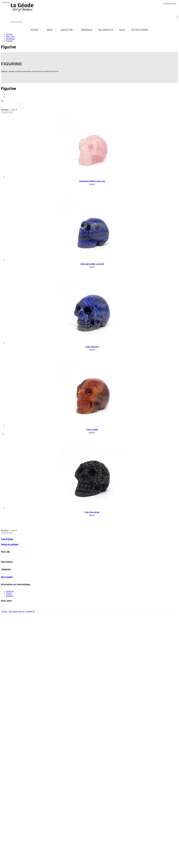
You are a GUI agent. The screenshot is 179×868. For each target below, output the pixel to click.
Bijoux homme (17, 732)
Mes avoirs (10, 816)
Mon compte (7, 807)
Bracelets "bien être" (19, 728)
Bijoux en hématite (19, 730)
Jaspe (70, 644)
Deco (9, 544)
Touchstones (12, 570)
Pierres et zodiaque (10, 627)
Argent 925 (41, 644)
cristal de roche (80, 644)
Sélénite (14, 746)
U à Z (18, 761)
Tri (2, 101)
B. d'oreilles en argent (25, 717)
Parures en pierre (23, 708)
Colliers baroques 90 (24, 723)
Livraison (10, 664)
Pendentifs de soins (14, 554)
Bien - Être (11, 549)
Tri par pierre (140, 30)
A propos (10, 671)
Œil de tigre (21, 791)
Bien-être (67, 30)
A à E (18, 752)
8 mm (28, 701)
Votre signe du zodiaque (16, 632)
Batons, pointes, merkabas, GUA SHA (21, 577)
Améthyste (16, 644)
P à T (18, 759)
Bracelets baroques (23, 726)
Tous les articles (13, 606)
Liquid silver (52, 644)
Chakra (91, 644)
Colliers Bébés (13, 566)
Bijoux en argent (18, 710)
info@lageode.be (20, 842)
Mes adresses (11, 818)
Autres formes (17, 743)
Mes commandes (13, 812)
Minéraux (87, 30)
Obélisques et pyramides (21, 739)
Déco (50, 30)
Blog (122, 30)
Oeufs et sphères (18, 741)
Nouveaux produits (14, 660)
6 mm (28, 699)
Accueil (9, 34)
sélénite (62, 644)
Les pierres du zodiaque (15, 634)
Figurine (11, 581)
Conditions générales (14, 669)
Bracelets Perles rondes (30, 696)
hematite (25, 644)
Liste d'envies (7, 611)
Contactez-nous (170, 3)
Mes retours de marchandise (17, 814)
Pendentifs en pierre (24, 705)
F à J (18, 755)
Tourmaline (21, 786)
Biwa (33, 644)
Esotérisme (11, 558)
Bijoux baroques (17, 719)
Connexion (5, 2)
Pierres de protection (14, 586)
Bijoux (35, 30)
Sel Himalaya (106, 30)
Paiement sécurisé (13, 675)
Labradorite (21, 788)
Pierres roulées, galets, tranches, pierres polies (23, 590)
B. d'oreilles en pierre (24, 703)
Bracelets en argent (23, 714)
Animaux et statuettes (20, 737)
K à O (18, 757)
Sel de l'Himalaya (14, 601)
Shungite (19, 784)
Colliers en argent (23, 712)
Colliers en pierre (23, 692)
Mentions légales (13, 667)
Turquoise (6, 644)
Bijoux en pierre (17, 690)
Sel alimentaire (17, 799)
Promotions (11, 658)
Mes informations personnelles (18, 821)
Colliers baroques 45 (24, 721)
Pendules (11, 574)
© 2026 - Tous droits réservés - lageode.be (18, 866)
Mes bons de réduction (15, 823)
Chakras (11, 562)
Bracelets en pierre (23, 694)
